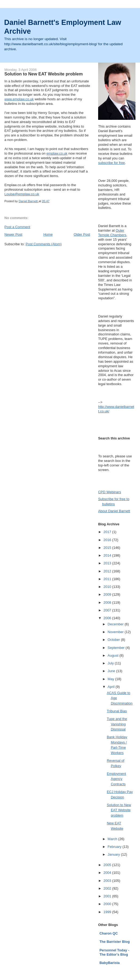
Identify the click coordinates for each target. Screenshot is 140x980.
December (116, 624)
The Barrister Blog (115, 942)
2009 (108, 594)
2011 (108, 579)
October (114, 640)
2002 (108, 888)
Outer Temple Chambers (112, 233)
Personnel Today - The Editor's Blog (114, 952)
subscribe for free (111, 163)
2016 (108, 540)
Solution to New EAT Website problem (119, 810)
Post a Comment (17, 227)
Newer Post (13, 234)
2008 (108, 602)
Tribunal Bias (117, 711)
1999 (108, 912)
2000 (108, 904)
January (114, 854)
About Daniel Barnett (114, 511)
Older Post (82, 234)
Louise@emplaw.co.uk (22, 194)
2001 (108, 896)
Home (48, 234)
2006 (108, 618)
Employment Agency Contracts (116, 779)
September (117, 648)
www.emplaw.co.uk (19, 99)
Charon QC (109, 933)
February (115, 847)
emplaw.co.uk (57, 153)
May (111, 679)
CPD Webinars (110, 492)
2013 (108, 563)
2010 (108, 587)
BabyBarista (110, 963)
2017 (108, 532)
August (114, 655)
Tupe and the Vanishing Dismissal (117, 724)
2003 (108, 881)
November (116, 632)
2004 (108, 873)
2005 (108, 865)
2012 (108, 571)
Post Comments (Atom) (44, 244)
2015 (108, 548)
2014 (108, 555)
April (112, 687)
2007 (108, 610)
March (113, 839)
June (112, 671)
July (111, 663)
